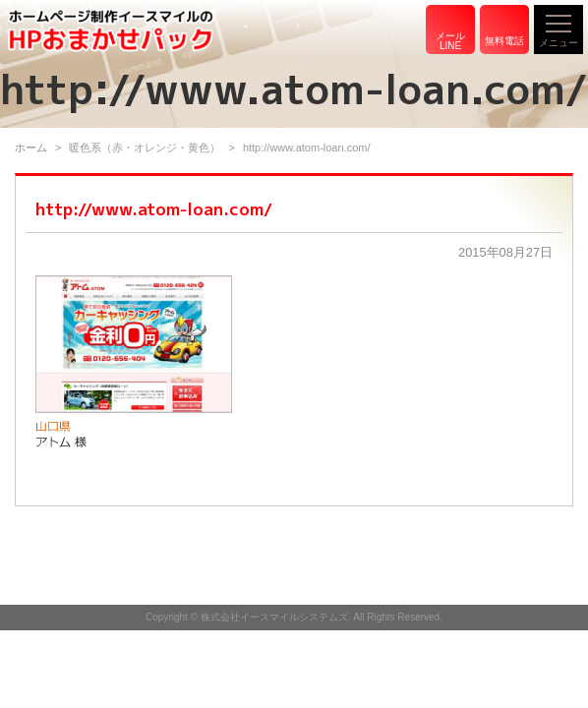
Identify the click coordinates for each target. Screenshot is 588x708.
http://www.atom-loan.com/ (154, 209)
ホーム (31, 147)
